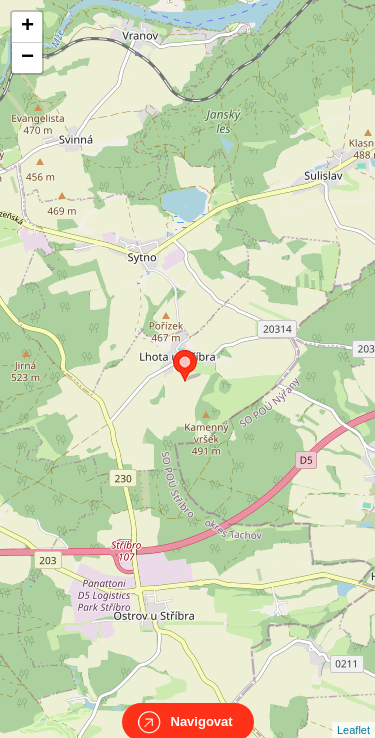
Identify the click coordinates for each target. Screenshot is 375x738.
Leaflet (353, 712)
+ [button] (27, 27)
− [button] (27, 58)
